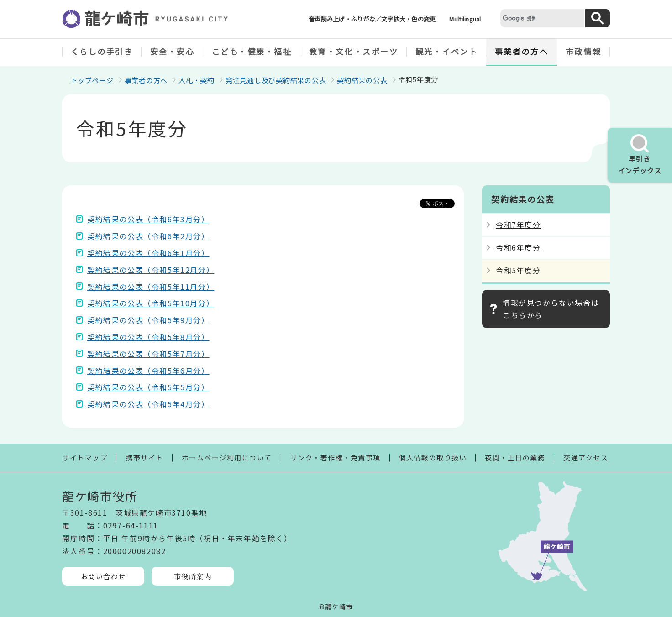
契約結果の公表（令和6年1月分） (148, 253)
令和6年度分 (518, 247)
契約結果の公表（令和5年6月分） (148, 371)
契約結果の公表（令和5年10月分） (151, 303)
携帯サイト (144, 458)
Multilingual (465, 19)
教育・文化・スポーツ (354, 51)
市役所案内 (193, 576)
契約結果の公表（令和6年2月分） (148, 236)
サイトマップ (85, 458)
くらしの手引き (102, 51)
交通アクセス (586, 458)
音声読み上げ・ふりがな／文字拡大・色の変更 (372, 19)
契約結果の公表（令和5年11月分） (151, 287)
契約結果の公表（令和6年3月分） (148, 219)
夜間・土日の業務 (515, 458)
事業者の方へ (522, 51)
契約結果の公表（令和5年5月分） (148, 387)
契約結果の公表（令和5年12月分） (151, 270)
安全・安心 (173, 51)
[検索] (541, 18)
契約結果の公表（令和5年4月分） (148, 404)
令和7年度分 (518, 225)
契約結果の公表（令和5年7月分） (148, 354)
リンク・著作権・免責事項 (336, 458)
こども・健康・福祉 (252, 51)
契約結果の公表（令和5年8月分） (148, 337)
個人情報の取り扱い (433, 458)
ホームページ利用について (227, 458)
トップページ (92, 80)
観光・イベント (447, 51)
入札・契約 (197, 80)
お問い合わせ (103, 576)
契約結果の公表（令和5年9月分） (148, 320)
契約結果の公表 (362, 80)
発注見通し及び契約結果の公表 (276, 80)
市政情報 (583, 51)
